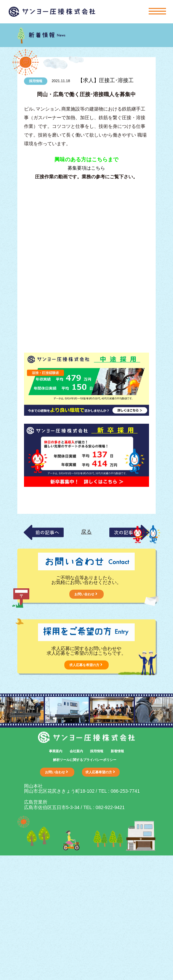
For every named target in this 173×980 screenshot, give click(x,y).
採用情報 (97, 751)
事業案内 (56, 751)
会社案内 (76, 751)
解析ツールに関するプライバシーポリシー (85, 760)
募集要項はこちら (86, 168)
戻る (86, 532)
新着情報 (117, 751)
